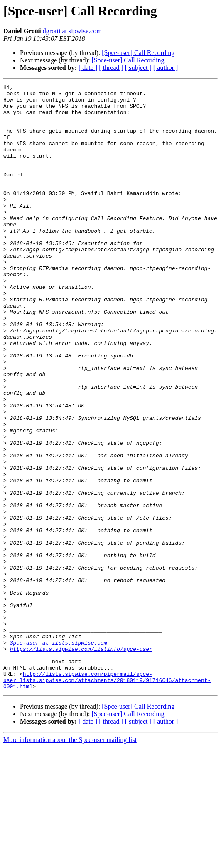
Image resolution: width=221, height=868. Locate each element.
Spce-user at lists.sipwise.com (59, 755)
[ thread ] (111, 68)
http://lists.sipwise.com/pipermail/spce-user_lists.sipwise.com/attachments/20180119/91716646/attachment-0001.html (107, 800)
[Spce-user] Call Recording (138, 53)
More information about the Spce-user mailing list (70, 861)
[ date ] (88, 68)
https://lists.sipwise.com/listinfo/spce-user (81, 762)
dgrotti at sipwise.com (72, 31)
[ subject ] (138, 68)
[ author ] (166, 68)
